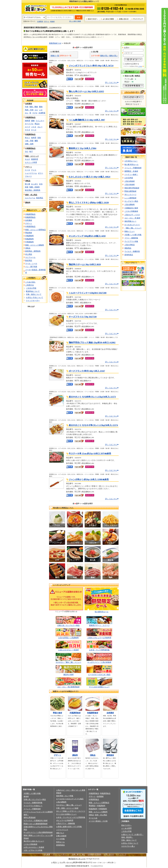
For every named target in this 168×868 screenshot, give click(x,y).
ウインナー (40, 121)
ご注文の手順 (31, 288)
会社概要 (47, 855)
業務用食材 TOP (55, 43)
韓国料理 (35, 159)
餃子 (31, 151)
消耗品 (28, 181)
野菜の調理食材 (130, 191)
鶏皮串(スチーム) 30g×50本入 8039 (85, 264)
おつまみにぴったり (132, 225)
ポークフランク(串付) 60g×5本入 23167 (87, 371)
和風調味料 (29, 239)
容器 (27, 187)
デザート (47, 21)
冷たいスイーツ (130, 195)
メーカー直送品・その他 (98, 821)
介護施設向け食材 (131, 208)
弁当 (41, 184)
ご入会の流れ (30, 282)
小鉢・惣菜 (29, 141)
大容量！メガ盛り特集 (133, 235)
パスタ (34, 127)
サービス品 (93, 818)
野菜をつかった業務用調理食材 (36, 824)
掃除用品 (128, 248)
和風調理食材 (93, 713)
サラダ (27, 130)
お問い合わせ (123, 19)
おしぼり (35, 184)
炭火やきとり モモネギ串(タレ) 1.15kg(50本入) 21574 (93, 425)
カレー (40, 127)
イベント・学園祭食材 (133, 168)
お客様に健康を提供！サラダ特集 (69, 827)
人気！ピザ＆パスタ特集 (33, 850)
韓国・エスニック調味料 (35, 245)
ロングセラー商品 (131, 201)
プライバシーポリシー (61, 855)
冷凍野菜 (40, 21)
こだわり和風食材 (131, 211)
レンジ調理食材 (130, 198)
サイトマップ (137, 19)
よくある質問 (126, 828)
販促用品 (40, 198)
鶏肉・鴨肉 (34, 107)
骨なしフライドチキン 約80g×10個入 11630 (89, 203)
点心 (27, 151)
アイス (34, 170)
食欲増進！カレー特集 (65, 796)
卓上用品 (29, 254)
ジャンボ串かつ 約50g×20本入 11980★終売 (89, 479)
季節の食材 (57, 713)
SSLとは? (31, 306)
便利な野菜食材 (30, 818)
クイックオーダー (33, 301)
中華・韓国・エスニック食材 (67, 808)
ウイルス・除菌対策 (132, 251)
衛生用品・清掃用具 (33, 190)
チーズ (34, 130)
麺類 (36, 141)
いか (41, 110)
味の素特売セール (102, 612)
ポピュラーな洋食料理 (65, 820)
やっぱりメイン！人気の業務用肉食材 (38, 832)
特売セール (60, 842)
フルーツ (28, 176)
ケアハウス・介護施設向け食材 (36, 821)
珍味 (39, 138)
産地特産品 (129, 255)
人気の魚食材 (130, 185)
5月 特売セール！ (131, 161)
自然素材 (29, 104)
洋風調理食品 (30, 118)
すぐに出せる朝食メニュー (99, 687)
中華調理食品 (30, 148)
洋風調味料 (29, 236)
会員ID (127, 48)
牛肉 (27, 107)
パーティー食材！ (131, 175)
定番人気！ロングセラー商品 (68, 625)
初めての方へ (92, 19)
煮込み (37, 124)
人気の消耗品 (130, 245)
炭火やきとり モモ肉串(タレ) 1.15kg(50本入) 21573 (92, 397)
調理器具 (110, 755)
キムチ (27, 159)
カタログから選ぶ (128, 846)
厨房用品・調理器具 (33, 251)
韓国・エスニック (32, 156)
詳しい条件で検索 (75, 21)
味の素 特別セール (131, 165)
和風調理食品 (30, 134)
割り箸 (27, 184)
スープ (27, 127)
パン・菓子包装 (31, 267)
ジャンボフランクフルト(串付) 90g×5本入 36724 (91, 66)
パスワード (128, 53)
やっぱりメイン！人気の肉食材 (99, 662)
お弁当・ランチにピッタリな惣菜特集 (71, 817)
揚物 (33, 121)
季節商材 (29, 233)
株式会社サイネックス (77, 859)
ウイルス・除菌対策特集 (33, 803)
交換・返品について (34, 294)
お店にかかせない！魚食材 (69, 650)
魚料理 (34, 138)
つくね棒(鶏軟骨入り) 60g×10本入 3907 (87, 120)
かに (27, 113)
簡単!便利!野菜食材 (132, 188)
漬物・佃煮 (29, 144)
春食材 (52, 21)
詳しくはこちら (111, 82)
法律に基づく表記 (78, 855)
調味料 (28, 203)
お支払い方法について (35, 297)
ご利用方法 (29, 285)
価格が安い (104, 56)
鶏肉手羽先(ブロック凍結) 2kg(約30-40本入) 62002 (92, 342)
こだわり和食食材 (30, 844)
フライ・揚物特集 (131, 238)
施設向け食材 (69, 675)
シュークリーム (31, 173)
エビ (36, 110)
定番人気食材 (61, 836)
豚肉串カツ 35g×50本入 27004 (82, 148)
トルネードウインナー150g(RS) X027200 (88, 293)
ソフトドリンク (62, 830)
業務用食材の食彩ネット (35, 8)
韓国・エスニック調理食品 (35, 230)
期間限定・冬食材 (131, 171)
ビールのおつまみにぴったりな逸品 (70, 799)
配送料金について (33, 291)
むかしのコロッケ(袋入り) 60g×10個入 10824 (90, 177)
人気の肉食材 (130, 181)
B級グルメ (60, 833)
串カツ (27, 138)
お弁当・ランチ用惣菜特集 (99, 650)
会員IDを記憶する (132, 64)
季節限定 (92, 806)
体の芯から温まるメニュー (34, 841)
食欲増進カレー (130, 221)
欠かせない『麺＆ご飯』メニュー (68, 662)
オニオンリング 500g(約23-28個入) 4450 (87, 236)
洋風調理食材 (75, 713)
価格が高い (113, 56)
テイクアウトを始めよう (33, 806)
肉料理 (27, 121)
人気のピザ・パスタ (132, 215)
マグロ (35, 113)
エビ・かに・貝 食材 (132, 218)
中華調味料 (29, 242)
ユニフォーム (30, 198)
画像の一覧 (55, 56)
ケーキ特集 (60, 839)
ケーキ (27, 170)
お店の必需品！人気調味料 (69, 638)
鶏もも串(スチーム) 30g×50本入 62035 (86, 91)
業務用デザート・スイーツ (99, 625)
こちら (140, 66)
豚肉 (41, 107)
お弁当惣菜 (129, 178)
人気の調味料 (130, 205)
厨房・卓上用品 (31, 195)
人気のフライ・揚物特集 (66, 823)
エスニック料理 (31, 162)
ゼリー (40, 173)
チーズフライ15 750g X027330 (83, 317)
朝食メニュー (130, 231)
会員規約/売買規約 (94, 855)
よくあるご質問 (108, 19)
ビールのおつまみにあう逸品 (99, 675)
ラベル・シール (31, 264)
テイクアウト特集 (131, 241)
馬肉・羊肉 (29, 110)
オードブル (29, 124)
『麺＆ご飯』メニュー (133, 228)
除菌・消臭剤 (35, 187)
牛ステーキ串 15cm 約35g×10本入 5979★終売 (90, 453)
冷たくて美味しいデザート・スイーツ (71, 811)
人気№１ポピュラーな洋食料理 (99, 638)
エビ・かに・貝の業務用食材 (68, 687)
